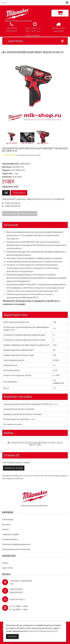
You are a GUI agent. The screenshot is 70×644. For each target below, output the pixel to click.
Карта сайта (7, 568)
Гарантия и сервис (11, 534)
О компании (8, 519)
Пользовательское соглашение (16, 549)
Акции (5, 563)
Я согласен (12, 636)
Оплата (5, 529)
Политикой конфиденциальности (43, 631)
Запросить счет (10, 186)
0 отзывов (20, 155)
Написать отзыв (33, 155)
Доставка (6, 524)
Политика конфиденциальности (16, 544)
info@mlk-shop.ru (17, 599)
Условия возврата (10, 539)
